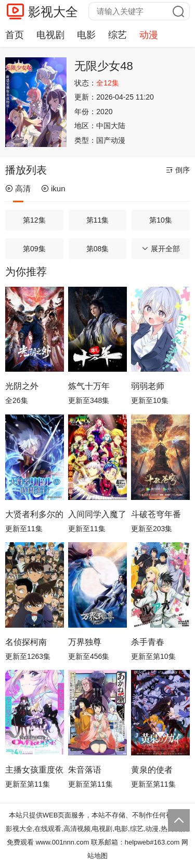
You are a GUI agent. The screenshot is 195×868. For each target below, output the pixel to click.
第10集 (161, 220)
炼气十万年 (89, 386)
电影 (86, 35)
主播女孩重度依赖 (35, 770)
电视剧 (50, 35)
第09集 (34, 249)
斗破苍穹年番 (156, 514)
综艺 (118, 35)
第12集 (34, 220)
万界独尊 (85, 642)
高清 (18, 188)
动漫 (149, 35)
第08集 (98, 249)
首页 (15, 35)
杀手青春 (148, 642)
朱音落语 (85, 770)
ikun (53, 188)
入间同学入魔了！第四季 (97, 514)
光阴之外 (22, 386)
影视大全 (53, 12)
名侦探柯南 (26, 642)
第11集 (98, 220)
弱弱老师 (148, 386)
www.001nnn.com (63, 842)
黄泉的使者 (152, 770)
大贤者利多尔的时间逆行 (35, 514)
